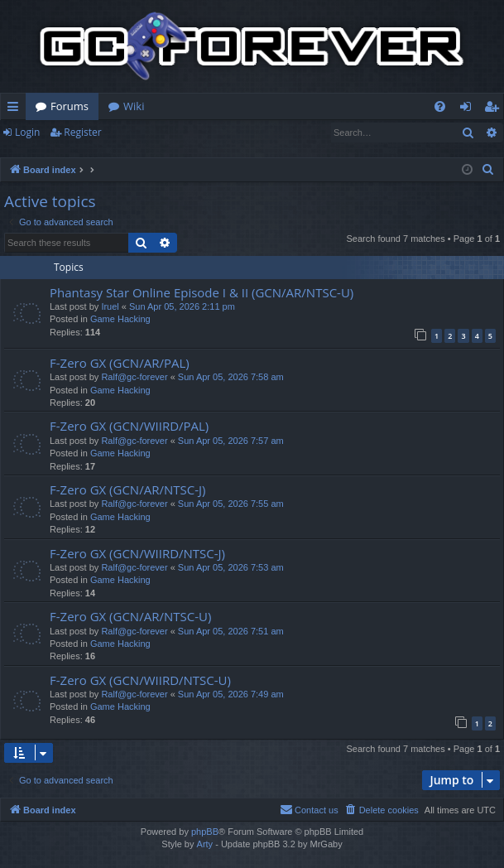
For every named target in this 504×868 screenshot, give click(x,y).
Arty (205, 844)
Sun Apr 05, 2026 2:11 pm (182, 306)
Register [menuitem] (495, 109)
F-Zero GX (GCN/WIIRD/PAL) (129, 426)
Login (27, 132)
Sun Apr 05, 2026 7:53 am (231, 567)
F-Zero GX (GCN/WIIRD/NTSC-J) (137, 553)
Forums (70, 106)
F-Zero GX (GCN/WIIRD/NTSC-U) (140, 680)
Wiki (134, 106)
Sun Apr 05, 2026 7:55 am (231, 504)
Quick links (16, 109)
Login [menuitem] (469, 109)
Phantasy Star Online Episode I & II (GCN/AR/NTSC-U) (202, 292)
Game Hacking (120, 319)
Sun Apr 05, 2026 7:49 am (231, 694)
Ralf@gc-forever (134, 377)
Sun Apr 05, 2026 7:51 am (231, 631)
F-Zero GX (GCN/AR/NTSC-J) (127, 489)
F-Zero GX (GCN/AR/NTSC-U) (130, 616)
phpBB (205, 832)
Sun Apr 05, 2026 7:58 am (231, 377)
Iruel (110, 306)
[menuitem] (440, 106)
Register (82, 132)
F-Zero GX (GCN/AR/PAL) (120, 363)
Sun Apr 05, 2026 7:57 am (231, 441)
